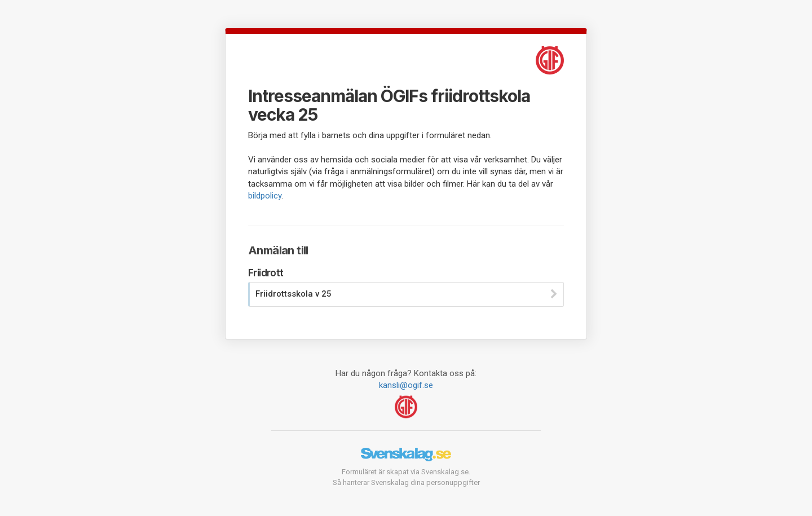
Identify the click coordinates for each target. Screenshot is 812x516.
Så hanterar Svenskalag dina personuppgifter (406, 482)
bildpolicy (265, 196)
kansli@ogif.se (406, 385)
